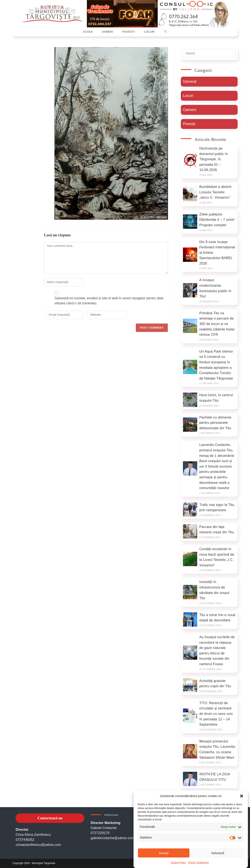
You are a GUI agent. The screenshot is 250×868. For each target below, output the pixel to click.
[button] (242, 796)
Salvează (218, 853)
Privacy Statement (198, 863)
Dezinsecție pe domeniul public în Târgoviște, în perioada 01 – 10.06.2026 (214, 159)
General (190, 82)
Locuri (188, 96)
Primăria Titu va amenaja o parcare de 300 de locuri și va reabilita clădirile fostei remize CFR (217, 324)
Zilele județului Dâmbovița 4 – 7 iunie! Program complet (217, 220)
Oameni (190, 110)
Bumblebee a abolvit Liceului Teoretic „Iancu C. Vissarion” (215, 192)
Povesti (189, 124)
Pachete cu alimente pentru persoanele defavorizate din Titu (215, 423)
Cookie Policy (178, 863)
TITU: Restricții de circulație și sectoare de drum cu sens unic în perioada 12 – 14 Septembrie (216, 714)
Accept (164, 853)
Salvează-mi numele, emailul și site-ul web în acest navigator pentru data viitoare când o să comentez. (109, 301)
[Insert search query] (209, 53)
